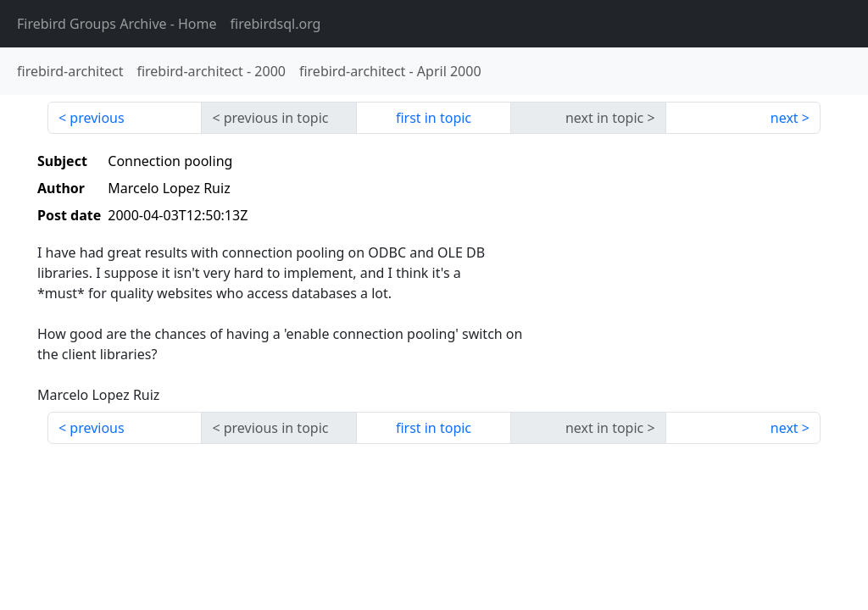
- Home (117, 24)
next (785, 118)
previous (97, 118)
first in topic (434, 118)
